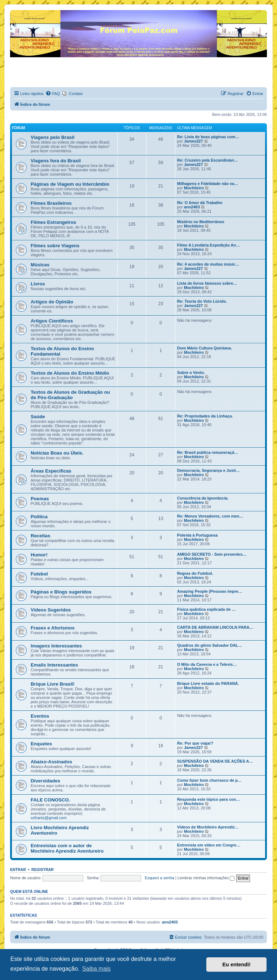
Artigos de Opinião (52, 302)
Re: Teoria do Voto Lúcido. (202, 301)
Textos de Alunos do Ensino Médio (70, 373)
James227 (194, 141)
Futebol (39, 574)
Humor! (39, 555)
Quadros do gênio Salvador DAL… (210, 645)
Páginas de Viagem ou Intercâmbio (70, 184)
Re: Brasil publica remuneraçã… (208, 452)
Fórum (19, 128)
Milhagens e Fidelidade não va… (208, 184)
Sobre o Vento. (191, 372)
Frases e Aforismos (53, 628)
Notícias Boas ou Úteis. (57, 453)
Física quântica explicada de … (206, 609)
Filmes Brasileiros (51, 203)
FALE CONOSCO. (50, 800)
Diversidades (45, 781)
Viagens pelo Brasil (52, 137)
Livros (38, 284)
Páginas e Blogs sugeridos (61, 592)
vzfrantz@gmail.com (49, 818)
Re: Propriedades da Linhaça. (205, 416)
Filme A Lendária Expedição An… (208, 245)
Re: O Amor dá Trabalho (200, 203)
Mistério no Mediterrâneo (201, 222)
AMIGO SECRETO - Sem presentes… (212, 554)
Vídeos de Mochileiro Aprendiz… (208, 827)
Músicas (40, 265)
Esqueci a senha (160, 878)
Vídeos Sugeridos (51, 610)
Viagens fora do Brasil (56, 161)
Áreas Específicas (51, 471)
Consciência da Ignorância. (203, 498)
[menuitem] (53, 94)
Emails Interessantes (54, 665)
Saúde (38, 417)
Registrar (43, 870)
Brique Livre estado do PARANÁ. (208, 683)
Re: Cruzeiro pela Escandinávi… (208, 160)
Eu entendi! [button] (237, 965)
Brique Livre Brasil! (53, 684)
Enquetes (41, 744)
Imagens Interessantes (56, 646)
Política (39, 517)
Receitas (40, 536)
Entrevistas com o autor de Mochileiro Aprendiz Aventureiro (67, 848)
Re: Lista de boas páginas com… (208, 137)
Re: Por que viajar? (195, 743)
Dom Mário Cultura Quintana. (205, 348)
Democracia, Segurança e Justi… (208, 470)
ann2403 (192, 207)
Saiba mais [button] (96, 969)
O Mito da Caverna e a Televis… (207, 664)
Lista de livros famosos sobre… (207, 283)
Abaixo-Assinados (51, 762)
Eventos (40, 716)
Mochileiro (194, 188)
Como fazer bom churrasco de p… (209, 780)
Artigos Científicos (52, 321)
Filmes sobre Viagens (55, 246)
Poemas (40, 499)
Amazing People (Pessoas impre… (210, 591)
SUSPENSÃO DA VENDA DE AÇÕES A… (215, 761)
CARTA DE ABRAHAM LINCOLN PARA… (215, 627)
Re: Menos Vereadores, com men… (210, 516)
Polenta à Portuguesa (197, 535)
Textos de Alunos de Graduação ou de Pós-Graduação (70, 395)
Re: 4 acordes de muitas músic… (208, 264)
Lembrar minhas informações (206, 878)
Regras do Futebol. (195, 573)
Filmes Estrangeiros (53, 222)
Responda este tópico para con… (208, 799)
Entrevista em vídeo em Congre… (209, 845)
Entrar (18, 870)
